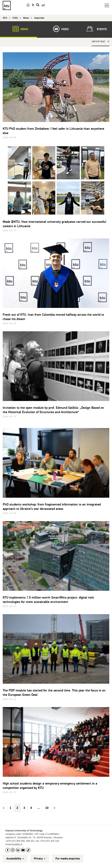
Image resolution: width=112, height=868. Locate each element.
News (18, 29)
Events (96, 29)
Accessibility (15, 859)
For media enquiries (68, 859)
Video (59, 29)
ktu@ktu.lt (17, 844)
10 (47, 808)
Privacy (40, 859)
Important (99, 42)
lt (33, 5)
